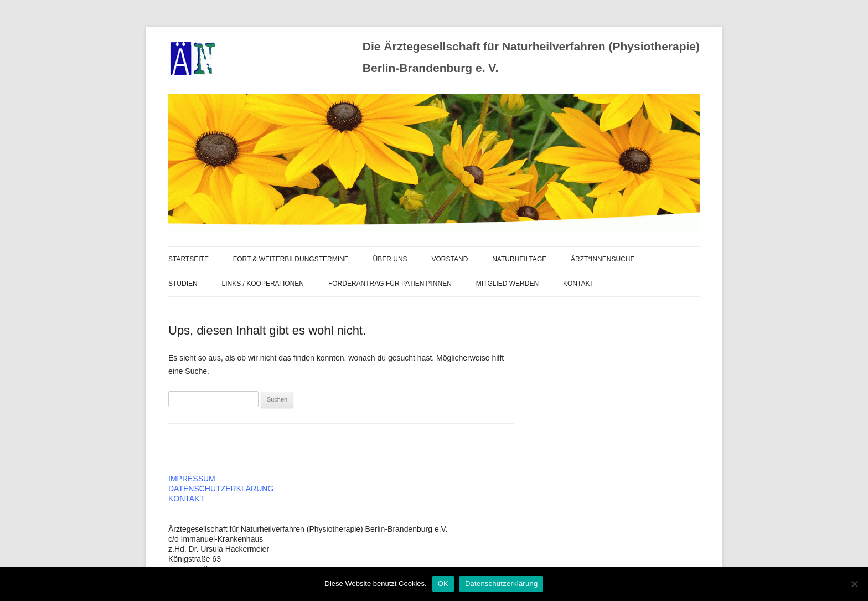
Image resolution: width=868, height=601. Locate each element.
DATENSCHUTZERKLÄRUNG (221, 489)
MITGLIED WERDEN (507, 284)
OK (443, 584)
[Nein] (854, 584)
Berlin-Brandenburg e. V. (430, 68)
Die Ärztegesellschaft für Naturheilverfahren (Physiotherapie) (531, 46)
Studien (183, 284)
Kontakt (578, 284)
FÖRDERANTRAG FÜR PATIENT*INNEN (390, 284)
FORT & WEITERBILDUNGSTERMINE (291, 259)
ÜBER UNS (390, 259)
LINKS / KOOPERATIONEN (263, 284)
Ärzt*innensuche (603, 259)
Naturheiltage (519, 259)
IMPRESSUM (192, 479)
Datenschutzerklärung (501, 584)
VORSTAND (450, 259)
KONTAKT (186, 499)
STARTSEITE (188, 259)
